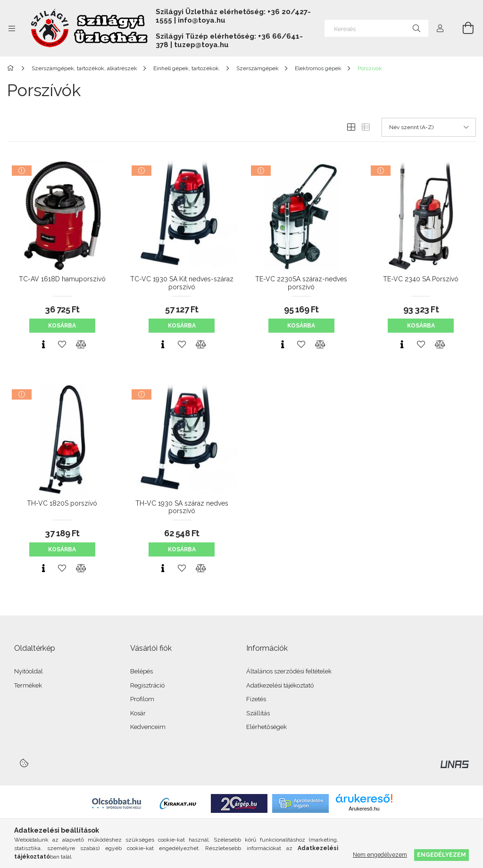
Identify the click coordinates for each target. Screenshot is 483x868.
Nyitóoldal (29, 671)
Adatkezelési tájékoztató (280, 685)
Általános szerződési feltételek (289, 671)
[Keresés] (376, 28)
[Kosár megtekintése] (463, 28)
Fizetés (256, 699)
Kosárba (62, 326)
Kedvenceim (148, 727)
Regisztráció (147, 685)
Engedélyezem (441, 855)
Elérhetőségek (266, 727)
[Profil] (440, 28)
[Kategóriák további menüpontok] (12, 28)
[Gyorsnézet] (43, 344)
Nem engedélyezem (380, 855)
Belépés (142, 671)
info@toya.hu (202, 20)
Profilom (142, 699)
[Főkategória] (12, 68)
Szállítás (258, 713)
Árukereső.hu (364, 809)
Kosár (138, 713)
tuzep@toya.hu (201, 45)
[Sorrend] (429, 127)
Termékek (28, 685)
